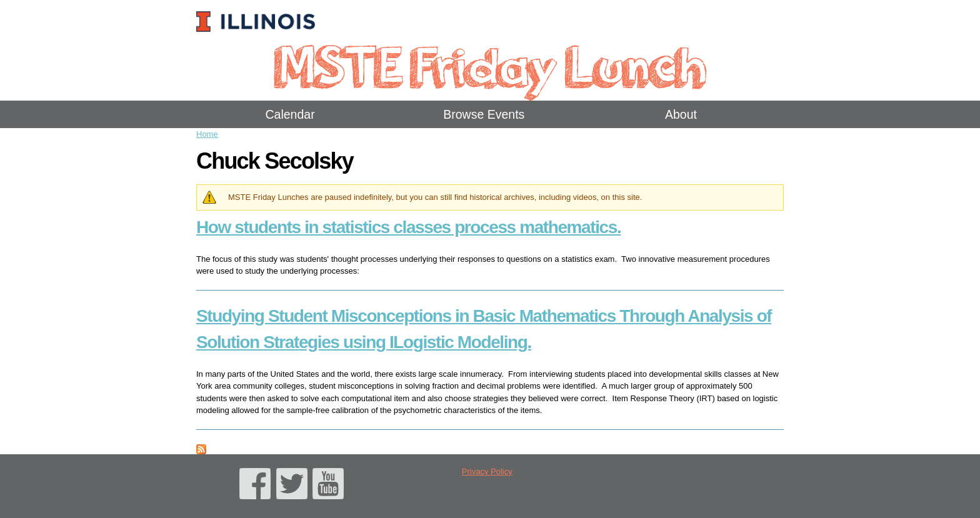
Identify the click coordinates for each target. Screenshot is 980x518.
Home (207, 134)
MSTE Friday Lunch (490, 65)
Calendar (290, 114)
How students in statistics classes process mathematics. (408, 227)
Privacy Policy (487, 471)
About (681, 114)
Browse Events (484, 114)
